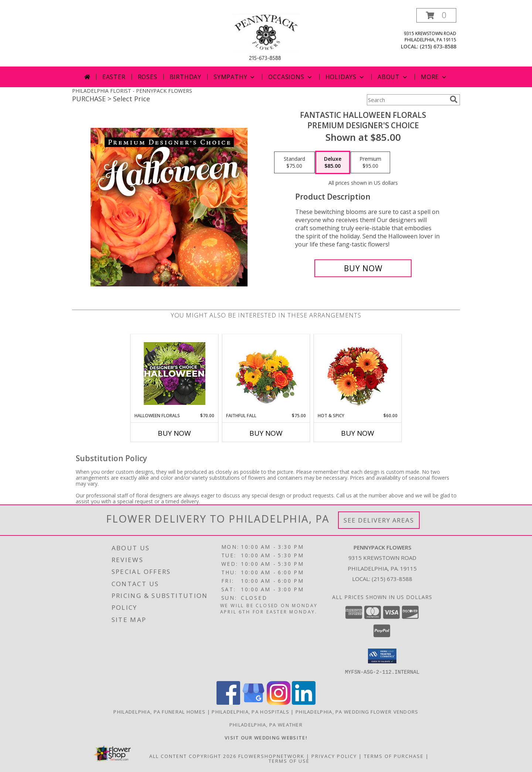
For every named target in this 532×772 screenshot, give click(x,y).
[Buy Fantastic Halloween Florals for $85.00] (363, 268)
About (393, 77)
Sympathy (235, 77)
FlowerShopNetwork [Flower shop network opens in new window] (271, 756)
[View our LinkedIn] (304, 702)
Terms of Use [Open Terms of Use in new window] (289, 761)
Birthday (185, 77)
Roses (148, 77)
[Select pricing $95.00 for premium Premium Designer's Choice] (370, 163)
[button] (436, 15)
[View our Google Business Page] (253, 702)
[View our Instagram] (279, 702)
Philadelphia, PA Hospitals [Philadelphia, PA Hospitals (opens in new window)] (250, 711)
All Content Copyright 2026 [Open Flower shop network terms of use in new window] (193, 756)
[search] (454, 99)
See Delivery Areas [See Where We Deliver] (379, 520)
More (434, 77)
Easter (114, 77)
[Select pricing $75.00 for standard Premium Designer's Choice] (294, 163)
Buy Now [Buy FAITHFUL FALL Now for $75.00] (266, 433)
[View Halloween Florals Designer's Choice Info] (175, 373)
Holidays (345, 77)
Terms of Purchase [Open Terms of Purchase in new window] (394, 756)
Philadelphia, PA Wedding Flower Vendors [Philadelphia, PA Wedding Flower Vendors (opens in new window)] (357, 711)
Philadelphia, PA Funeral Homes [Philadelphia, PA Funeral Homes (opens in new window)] (159, 711)
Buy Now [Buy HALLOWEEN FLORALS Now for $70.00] (174, 433)
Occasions (291, 77)
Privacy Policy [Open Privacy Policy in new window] (334, 756)
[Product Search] (407, 100)
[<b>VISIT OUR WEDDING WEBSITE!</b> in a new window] (266, 737)
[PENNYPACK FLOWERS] (266, 37)
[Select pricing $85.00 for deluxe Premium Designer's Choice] (333, 163)
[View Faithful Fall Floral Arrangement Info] (266, 373)
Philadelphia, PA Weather (266, 724)
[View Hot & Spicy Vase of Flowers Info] (358, 373)
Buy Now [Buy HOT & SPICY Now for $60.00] (358, 433)
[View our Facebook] (228, 702)
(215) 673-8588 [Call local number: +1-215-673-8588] (438, 46)
